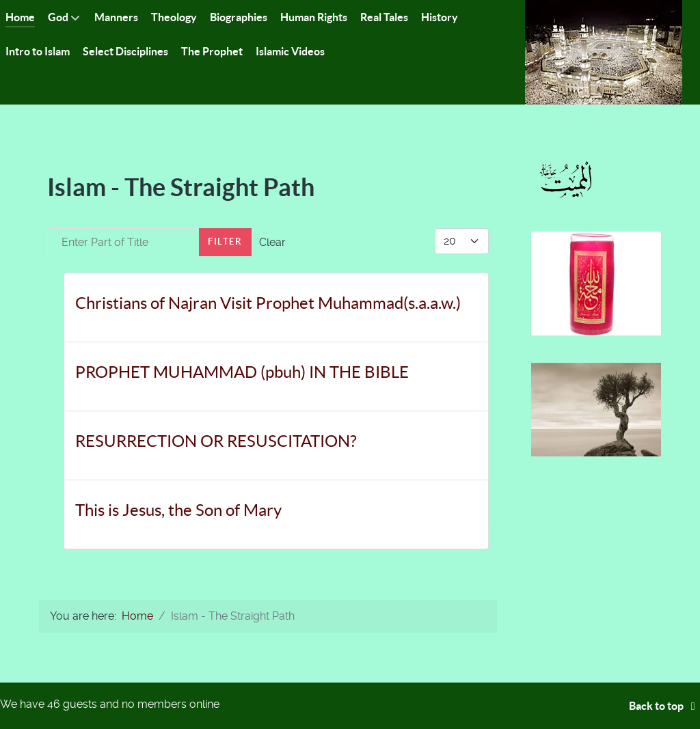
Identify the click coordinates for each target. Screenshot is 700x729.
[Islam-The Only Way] (604, 52)
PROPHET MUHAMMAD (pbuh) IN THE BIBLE (242, 372)
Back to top (664, 706)
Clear (272, 242)
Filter (225, 242)
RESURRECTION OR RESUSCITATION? (216, 441)
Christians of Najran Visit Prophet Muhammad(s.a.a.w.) (268, 303)
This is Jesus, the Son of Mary (178, 510)
